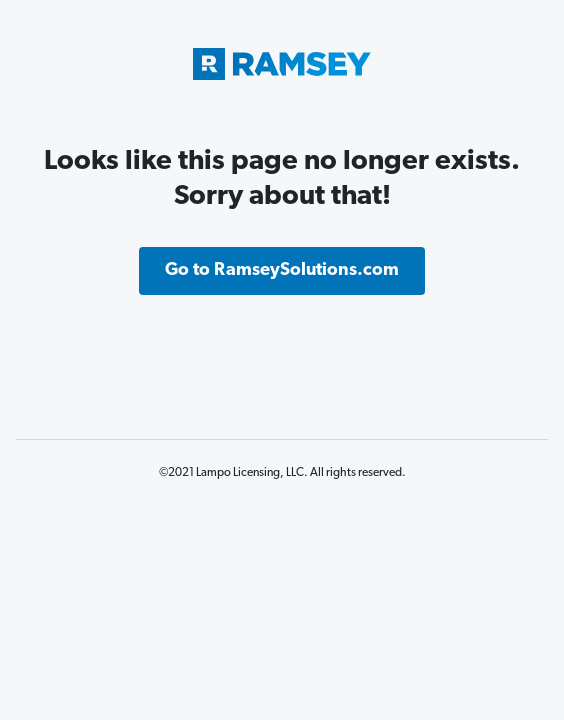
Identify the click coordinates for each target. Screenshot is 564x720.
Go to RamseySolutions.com (282, 270)
